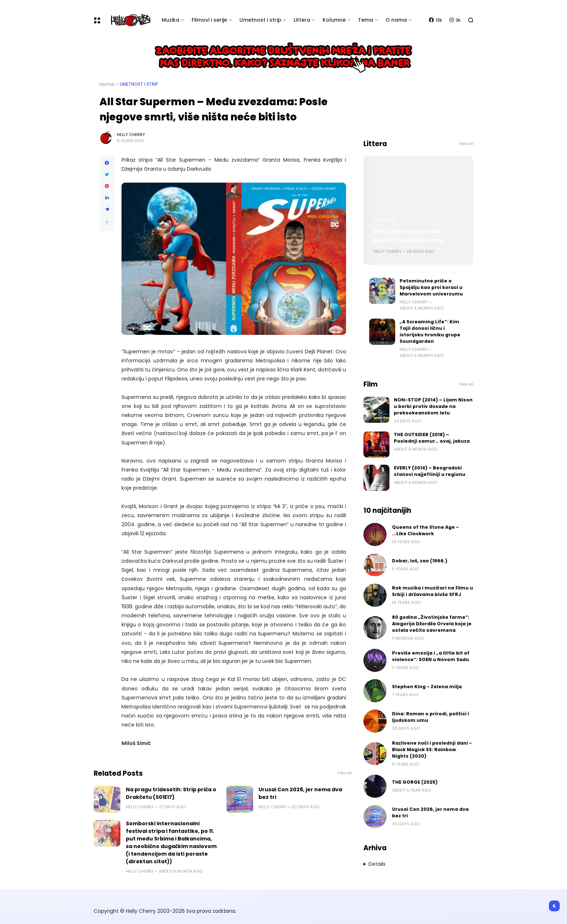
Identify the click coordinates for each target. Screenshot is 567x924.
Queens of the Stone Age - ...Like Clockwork (425, 530)
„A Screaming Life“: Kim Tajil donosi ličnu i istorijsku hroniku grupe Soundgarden (430, 331)
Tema (366, 20)
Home (107, 84)
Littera (302, 20)
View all (345, 773)
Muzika (170, 20)
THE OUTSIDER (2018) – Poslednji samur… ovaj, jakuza (432, 438)
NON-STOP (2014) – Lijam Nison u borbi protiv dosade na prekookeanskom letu (433, 406)
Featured (385, 220)
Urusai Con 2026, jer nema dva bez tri (300, 793)
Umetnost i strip (260, 20)
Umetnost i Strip (139, 84)
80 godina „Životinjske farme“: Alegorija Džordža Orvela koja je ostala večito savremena (432, 624)
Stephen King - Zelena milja (427, 687)
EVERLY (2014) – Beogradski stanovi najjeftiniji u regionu (430, 471)
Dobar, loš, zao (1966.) (420, 561)
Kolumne (334, 20)
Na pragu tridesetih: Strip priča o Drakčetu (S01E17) (171, 793)
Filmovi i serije (209, 20)
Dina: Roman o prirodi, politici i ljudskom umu (409, 236)
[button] (107, 222)
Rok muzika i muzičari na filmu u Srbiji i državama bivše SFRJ (432, 591)
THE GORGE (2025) (415, 782)
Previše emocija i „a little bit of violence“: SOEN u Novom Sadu (431, 656)
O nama (396, 20)
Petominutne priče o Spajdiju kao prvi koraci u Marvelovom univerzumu (431, 287)
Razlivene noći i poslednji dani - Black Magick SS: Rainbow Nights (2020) (432, 750)
